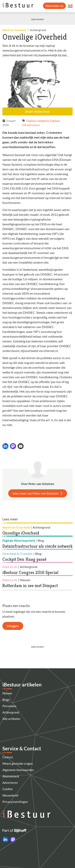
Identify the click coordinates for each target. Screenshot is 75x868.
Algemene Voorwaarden (18, 770)
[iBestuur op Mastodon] (13, 840)
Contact (8, 757)
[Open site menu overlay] (70, 6)
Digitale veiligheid (38, 121)
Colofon (7, 789)
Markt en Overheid (14, 30)
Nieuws (7, 693)
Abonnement (11, 776)
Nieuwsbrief (10, 795)
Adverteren (10, 783)
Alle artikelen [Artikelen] (11, 719)
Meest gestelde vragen (18, 763)
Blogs (6, 700)
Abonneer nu (54, 6)
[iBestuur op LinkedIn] (5, 840)
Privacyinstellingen (15, 802)
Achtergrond (11, 712)
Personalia (9, 706)
